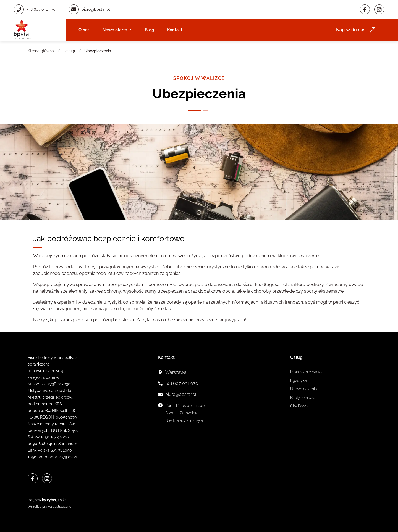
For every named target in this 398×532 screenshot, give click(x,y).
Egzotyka (298, 380)
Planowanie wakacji (308, 372)
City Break (299, 406)
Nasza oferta (115, 30)
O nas (84, 30)
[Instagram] (379, 9)
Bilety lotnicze (303, 398)
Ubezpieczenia (304, 389)
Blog (149, 30)
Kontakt (175, 30)
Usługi (69, 51)
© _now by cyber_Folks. (47, 500)
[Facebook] (365, 9)
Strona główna (41, 51)
